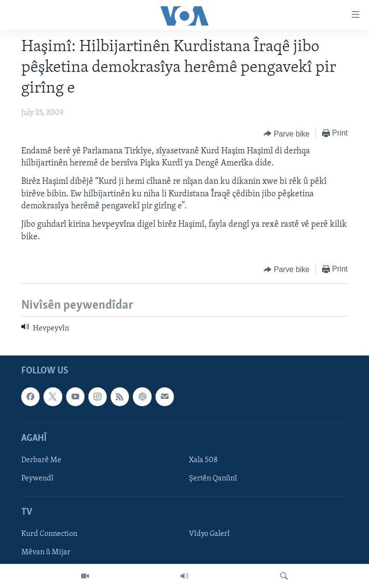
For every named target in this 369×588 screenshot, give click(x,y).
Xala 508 (203, 460)
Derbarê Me (41, 460)
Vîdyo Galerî (209, 534)
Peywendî (37, 479)
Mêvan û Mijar (46, 553)
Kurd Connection (49, 534)
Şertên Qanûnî (213, 479)
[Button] (287, 134)
